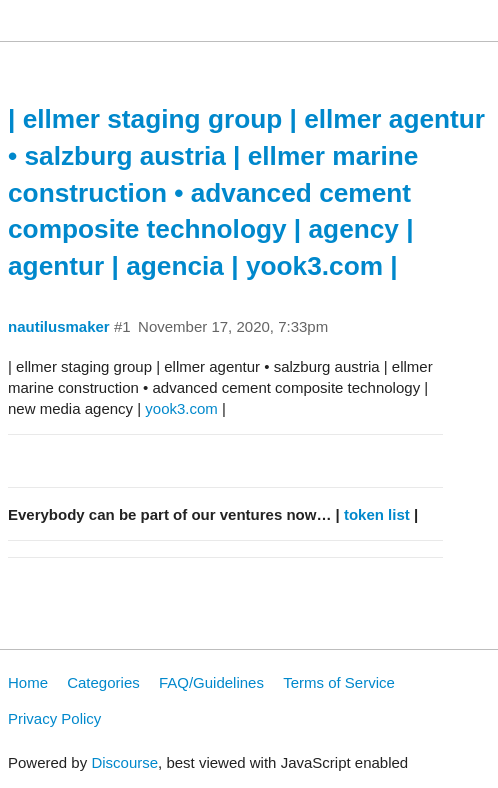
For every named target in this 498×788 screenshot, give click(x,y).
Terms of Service (339, 682)
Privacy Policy (54, 718)
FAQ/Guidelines (211, 682)
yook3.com (181, 408)
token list (377, 514)
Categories (103, 682)
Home (28, 682)
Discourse (124, 762)
